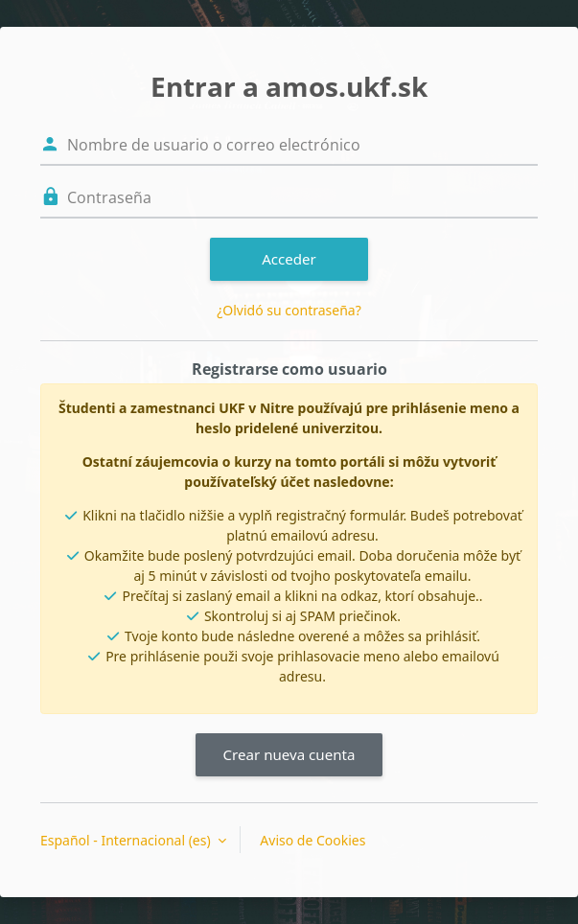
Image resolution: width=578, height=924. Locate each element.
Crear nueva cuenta (289, 754)
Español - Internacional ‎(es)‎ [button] (127, 840)
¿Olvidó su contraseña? (289, 310)
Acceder (289, 259)
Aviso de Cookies (312, 840)
